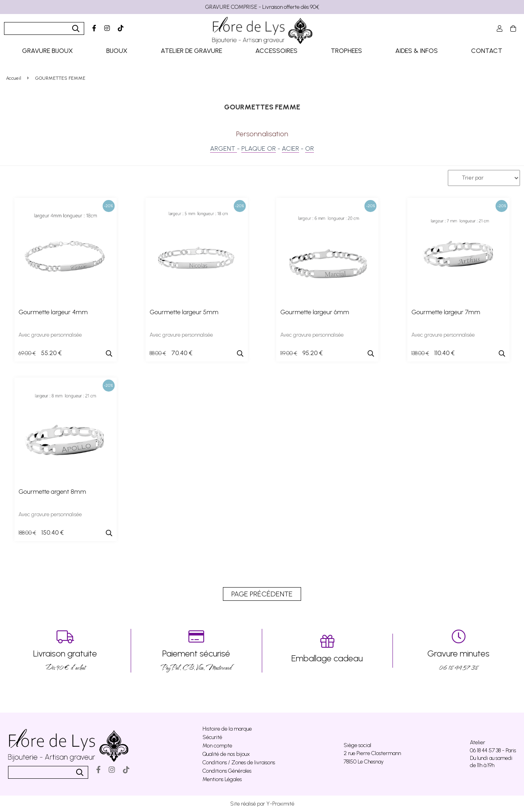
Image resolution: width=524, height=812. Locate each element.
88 (158, 353)
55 (51, 353)
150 (53, 532)
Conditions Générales (227, 771)
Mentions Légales (222, 779)
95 (313, 353)
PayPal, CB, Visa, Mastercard (196, 651)
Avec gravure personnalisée (50, 335)
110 (444, 353)
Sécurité (212, 737)
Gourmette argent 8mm (52, 492)
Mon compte (217, 746)
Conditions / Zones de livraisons (239, 763)
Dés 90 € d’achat (65, 651)
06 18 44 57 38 (458, 651)
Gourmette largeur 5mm (184, 312)
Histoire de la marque (227, 729)
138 (420, 353)
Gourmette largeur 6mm (315, 312)
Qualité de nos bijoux (226, 754)
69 (27, 353)
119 (289, 353)
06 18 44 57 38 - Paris (493, 750)
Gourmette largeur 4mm (53, 312)
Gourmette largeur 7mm (446, 312)
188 (27, 533)
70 (182, 353)
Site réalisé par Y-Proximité (262, 804)
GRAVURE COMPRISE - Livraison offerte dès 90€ (262, 7)
